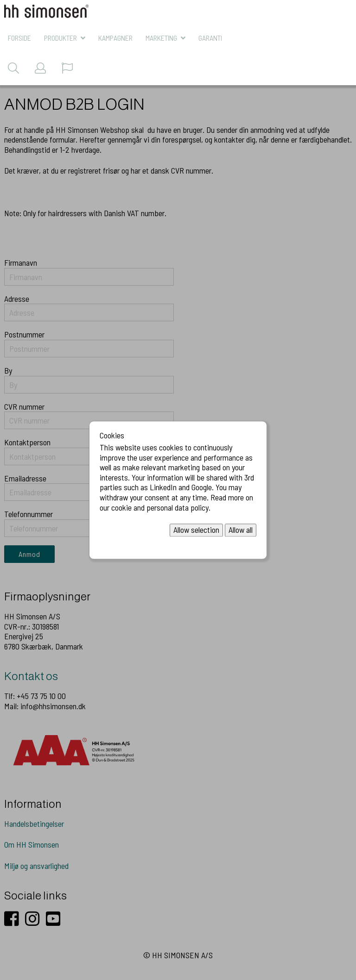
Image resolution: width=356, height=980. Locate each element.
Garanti (210, 38)
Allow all (241, 530)
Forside (19, 38)
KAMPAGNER (115, 38)
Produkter (60, 38)
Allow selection (196, 530)
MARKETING (161, 38)
